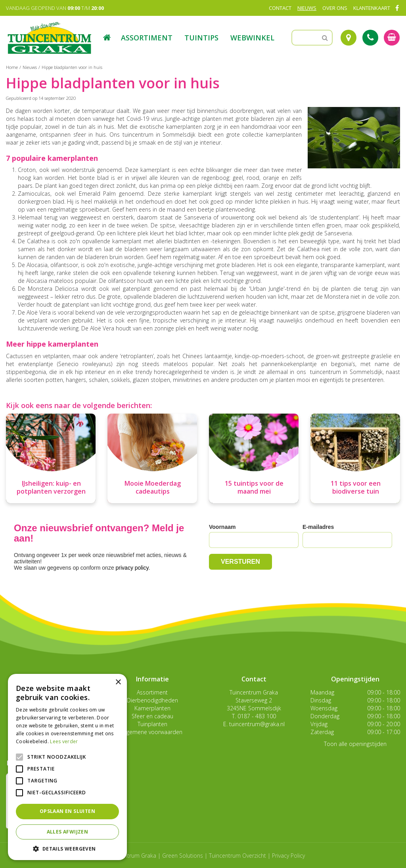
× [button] (118, 682)
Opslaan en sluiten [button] (67, 811)
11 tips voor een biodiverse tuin (356, 487)
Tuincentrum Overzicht (237, 856)
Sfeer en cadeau (152, 716)
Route (349, 38)
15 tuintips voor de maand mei (254, 487)
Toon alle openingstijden (355, 744)
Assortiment (152, 692)
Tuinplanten (152, 724)
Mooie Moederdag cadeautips (153, 487)
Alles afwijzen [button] (68, 832)
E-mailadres (318, 527)
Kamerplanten (152, 708)
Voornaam (222, 527)
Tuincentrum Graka (254, 692)
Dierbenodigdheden (152, 700)
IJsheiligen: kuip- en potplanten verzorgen (51, 487)
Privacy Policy (288, 856)
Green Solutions (183, 856)
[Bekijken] (392, 38)
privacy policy (132, 568)
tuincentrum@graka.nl (257, 724)
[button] (67, 848)
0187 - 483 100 (257, 716)
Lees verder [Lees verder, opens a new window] (64, 741)
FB (397, 8)
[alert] (67, 767)
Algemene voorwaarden (152, 732)
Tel (370, 38)
